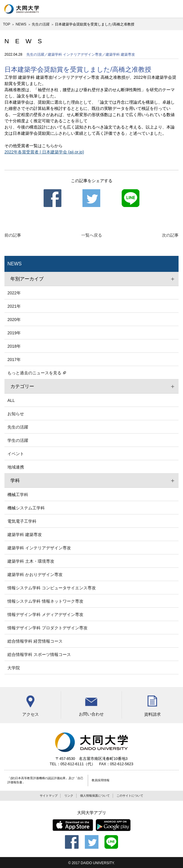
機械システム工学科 (26, 508)
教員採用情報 (101, 780)
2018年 (14, 346)
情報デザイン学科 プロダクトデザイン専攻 (47, 628)
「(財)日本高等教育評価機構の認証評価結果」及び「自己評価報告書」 (46, 780)
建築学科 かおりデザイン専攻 (35, 575)
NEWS (21, 24)
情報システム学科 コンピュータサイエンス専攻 (52, 588)
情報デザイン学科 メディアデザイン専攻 (45, 615)
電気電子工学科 (22, 521)
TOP (7, 24)
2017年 (14, 360)
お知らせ (16, 414)
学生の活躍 (18, 440)
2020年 (14, 320)
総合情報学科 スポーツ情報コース (39, 654)
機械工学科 (18, 495)
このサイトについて (130, 796)
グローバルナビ (174, 9)
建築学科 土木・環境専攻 (31, 561)
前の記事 (13, 235)
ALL (11, 400)
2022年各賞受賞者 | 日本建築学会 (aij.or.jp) (44, 152)
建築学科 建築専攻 (25, 535)
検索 (156, 9)
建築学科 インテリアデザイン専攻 (39, 548)
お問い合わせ (91, 704)
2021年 (14, 306)
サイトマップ (49, 796)
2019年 (14, 333)
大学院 (14, 668)
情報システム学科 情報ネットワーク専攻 (45, 601)
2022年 (14, 293)
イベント (16, 454)
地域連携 (16, 467)
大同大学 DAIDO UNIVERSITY (22, 9)
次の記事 (170, 235)
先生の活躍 (41, 24)
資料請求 (152, 704)
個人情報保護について (95, 796)
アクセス (30, 704)
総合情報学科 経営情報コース (35, 641)
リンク (69, 796)
